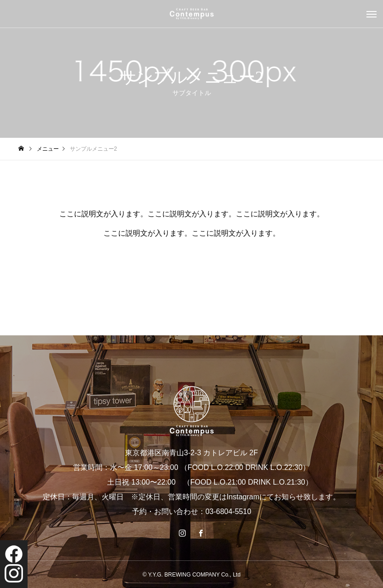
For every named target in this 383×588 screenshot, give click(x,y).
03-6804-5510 (229, 512)
